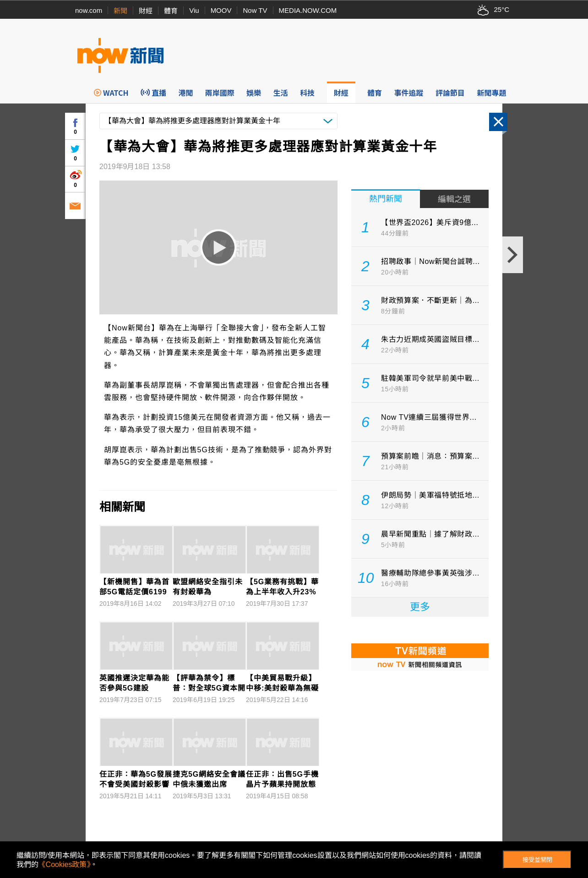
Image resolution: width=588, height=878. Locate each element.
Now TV (255, 10)
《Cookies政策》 (65, 864)
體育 (171, 11)
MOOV (221, 10)
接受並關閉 (537, 860)
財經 (146, 11)
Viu (194, 10)
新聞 (120, 11)
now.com (89, 10)
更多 (420, 607)
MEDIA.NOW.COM (308, 10)
